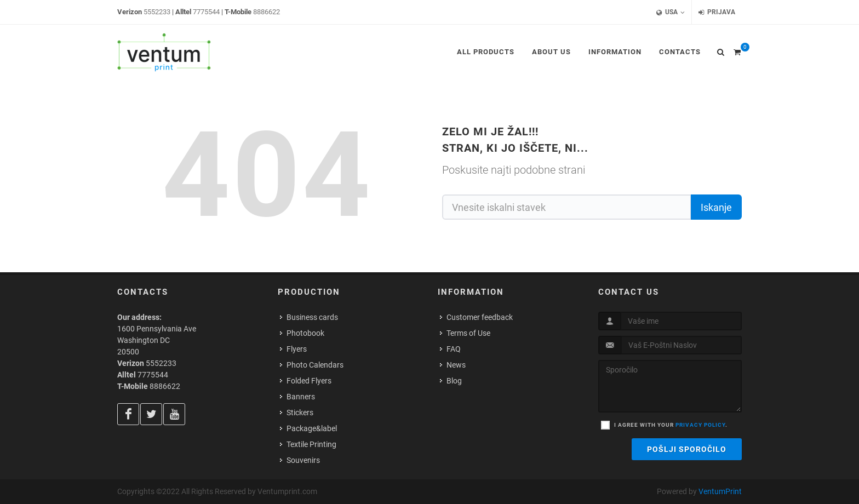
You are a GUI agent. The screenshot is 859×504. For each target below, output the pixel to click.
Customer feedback (480, 317)
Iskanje (716, 207)
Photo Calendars (315, 365)
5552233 (157, 12)
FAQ (454, 349)
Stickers (300, 413)
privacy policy (700, 425)
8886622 (267, 12)
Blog (454, 381)
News (456, 365)
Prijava (717, 12)
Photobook (305, 333)
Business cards (312, 317)
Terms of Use (468, 333)
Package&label (312, 428)
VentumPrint (720, 491)
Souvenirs (303, 460)
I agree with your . (671, 425)
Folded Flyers (309, 381)
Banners (301, 397)
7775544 (206, 12)
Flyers (297, 349)
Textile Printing (311, 444)
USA (671, 12)
